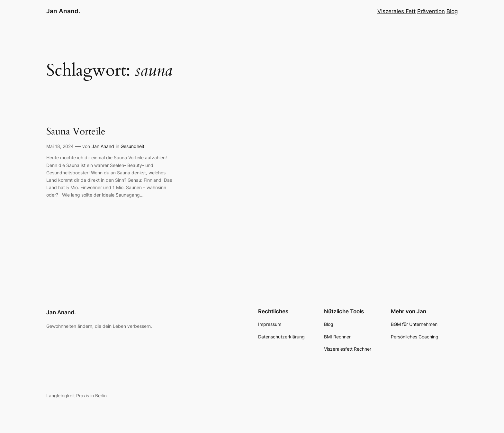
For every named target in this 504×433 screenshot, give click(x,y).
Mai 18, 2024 (60, 146)
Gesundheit (132, 146)
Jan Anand (103, 146)
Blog (452, 11)
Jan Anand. (63, 11)
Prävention (431, 11)
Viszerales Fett (396, 11)
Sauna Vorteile (76, 132)
